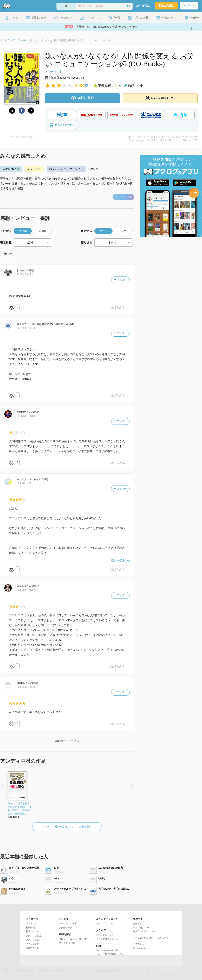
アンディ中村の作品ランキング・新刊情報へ (67, 827)
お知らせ (137, 923)
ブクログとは (143, 6)
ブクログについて (105, 923)
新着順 (43, 231)
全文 (124, 231)
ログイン (189, 6)
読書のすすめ (33, 948)
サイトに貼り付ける (22, 137)
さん (22, 270)
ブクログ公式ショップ (107, 939)
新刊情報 (30, 927)
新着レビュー (33, 931)
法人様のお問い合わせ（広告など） (151, 938)
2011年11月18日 (26, 416)
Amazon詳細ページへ (160, 98)
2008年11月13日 (26, 590)
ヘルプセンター (141, 927)
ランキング (31, 923)
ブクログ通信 (33, 944)
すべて (8, 254)
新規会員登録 (166, 6)
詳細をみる (118, 307)
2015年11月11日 (26, 328)
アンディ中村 (54, 72)
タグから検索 (66, 927)
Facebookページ (141, 948)
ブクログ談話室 (34, 936)
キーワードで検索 (68, 923)
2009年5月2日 (25, 483)
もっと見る (124, 197)
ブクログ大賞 (33, 940)
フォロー (120, 280)
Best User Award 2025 (107, 950)
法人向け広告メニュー (144, 931)
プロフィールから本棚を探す (73, 939)
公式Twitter (139, 944)
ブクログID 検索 (67, 943)
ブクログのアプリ (105, 935)
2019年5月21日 (25, 274)
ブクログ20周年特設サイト (110, 954)
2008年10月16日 (26, 687)
